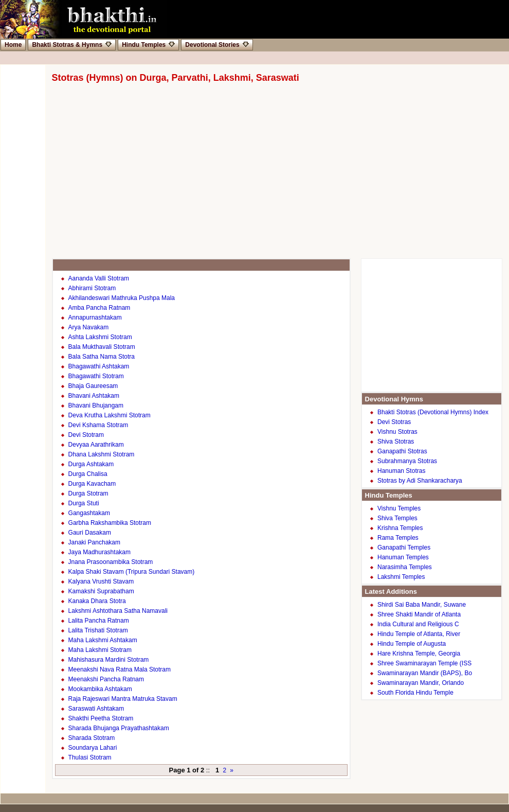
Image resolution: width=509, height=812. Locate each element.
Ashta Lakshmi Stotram (100, 337)
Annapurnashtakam (95, 317)
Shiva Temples (397, 518)
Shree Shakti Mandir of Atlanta (419, 614)
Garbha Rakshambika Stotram (110, 523)
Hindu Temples (148, 45)
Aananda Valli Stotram (99, 278)
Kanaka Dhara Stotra (97, 601)
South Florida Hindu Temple (415, 693)
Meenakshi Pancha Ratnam (106, 679)
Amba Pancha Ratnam (99, 308)
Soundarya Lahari (93, 748)
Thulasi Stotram (90, 757)
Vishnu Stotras (397, 432)
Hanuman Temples (403, 557)
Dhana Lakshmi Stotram (102, 454)
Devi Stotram (86, 435)
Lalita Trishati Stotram (98, 630)
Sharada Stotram (92, 738)
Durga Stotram (88, 493)
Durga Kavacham (92, 484)
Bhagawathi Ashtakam (99, 366)
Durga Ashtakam (91, 464)
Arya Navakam (89, 327)
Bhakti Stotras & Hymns (72, 45)
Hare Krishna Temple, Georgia (419, 654)
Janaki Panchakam (94, 542)
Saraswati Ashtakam (96, 709)
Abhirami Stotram (92, 288)
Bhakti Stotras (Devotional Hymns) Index (433, 412)
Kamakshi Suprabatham (101, 591)
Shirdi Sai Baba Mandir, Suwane (422, 605)
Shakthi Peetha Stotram (101, 718)
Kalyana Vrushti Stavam (101, 581)
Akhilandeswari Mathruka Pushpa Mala (122, 298)
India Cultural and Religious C (418, 624)
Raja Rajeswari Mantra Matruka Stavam (123, 699)
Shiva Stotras (396, 442)
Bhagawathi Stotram (96, 376)
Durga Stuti (84, 503)
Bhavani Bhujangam (96, 405)
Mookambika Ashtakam (100, 689)
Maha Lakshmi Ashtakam (103, 640)
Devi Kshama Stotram (98, 425)
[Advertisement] (260, 176)
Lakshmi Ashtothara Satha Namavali (118, 611)
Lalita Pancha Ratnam (99, 621)
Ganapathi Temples (404, 548)
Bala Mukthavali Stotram (102, 347)
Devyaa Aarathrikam (96, 445)
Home (13, 45)
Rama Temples (398, 538)
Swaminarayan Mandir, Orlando (421, 683)
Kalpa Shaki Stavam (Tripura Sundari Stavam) (132, 572)
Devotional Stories (217, 45)
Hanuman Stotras (401, 471)
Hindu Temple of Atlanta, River (419, 634)
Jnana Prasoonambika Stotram (111, 562)
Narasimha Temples (405, 567)
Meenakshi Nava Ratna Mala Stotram (120, 669)
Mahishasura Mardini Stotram (109, 660)
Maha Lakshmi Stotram (100, 650)
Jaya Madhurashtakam (99, 552)
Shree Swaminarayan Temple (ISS (424, 663)
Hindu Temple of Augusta (412, 644)
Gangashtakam (89, 513)
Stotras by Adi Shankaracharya (420, 481)
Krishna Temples (400, 528)
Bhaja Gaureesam (93, 386)
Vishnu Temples (399, 508)
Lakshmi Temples (401, 577)
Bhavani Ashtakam (94, 396)
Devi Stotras (394, 422)
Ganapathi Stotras (402, 451)
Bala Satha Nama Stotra (102, 357)
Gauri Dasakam (90, 533)
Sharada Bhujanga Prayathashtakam (119, 728)
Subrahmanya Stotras (407, 461)
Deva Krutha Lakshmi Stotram (110, 415)
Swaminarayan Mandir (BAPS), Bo (425, 673)
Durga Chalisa (88, 474)
